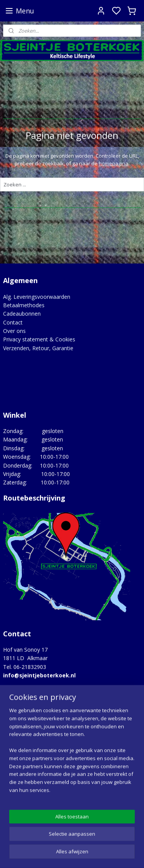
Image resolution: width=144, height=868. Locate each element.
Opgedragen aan (24, 750)
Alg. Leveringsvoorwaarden (37, 297)
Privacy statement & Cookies (39, 339)
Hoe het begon (22, 724)
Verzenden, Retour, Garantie (38, 348)
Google (12, 815)
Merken (12, 741)
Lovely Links (18, 732)
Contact (13, 322)
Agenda (12, 715)
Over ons (14, 331)
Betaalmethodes (24, 305)
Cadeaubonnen (22, 314)
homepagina (113, 163)
